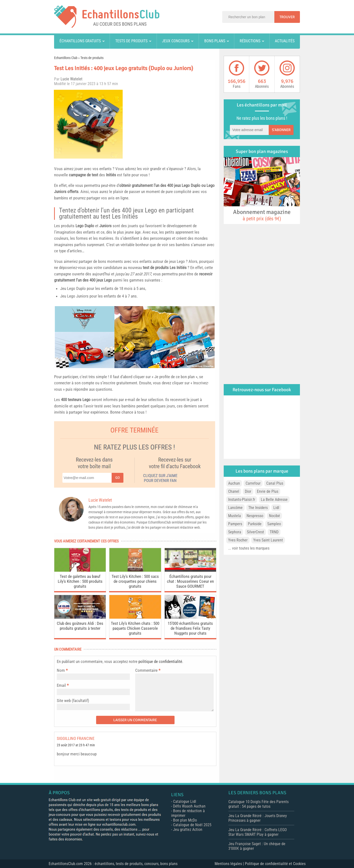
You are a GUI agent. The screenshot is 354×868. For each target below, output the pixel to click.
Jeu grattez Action (188, 830)
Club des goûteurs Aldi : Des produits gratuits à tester (80, 626)
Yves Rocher (238, 540)
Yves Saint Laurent (268, 540)
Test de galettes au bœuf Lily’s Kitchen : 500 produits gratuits (80, 581)
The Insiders (258, 508)
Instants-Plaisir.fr (242, 500)
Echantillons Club (66, 58)
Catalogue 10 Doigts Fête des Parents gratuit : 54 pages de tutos (258, 804)
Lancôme (235, 508)
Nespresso (255, 516)
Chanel (234, 491)
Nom (61, 670)
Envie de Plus (268, 491)
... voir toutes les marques (249, 548)
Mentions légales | (230, 864)
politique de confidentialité (160, 661)
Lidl (276, 508)
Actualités (285, 41)
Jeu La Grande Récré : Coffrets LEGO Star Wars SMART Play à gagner (258, 832)
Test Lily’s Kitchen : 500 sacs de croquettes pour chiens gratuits (135, 581)
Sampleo (274, 524)
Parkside (255, 524)
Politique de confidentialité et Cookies (275, 864)
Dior (248, 491)
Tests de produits (131, 41)
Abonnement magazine (262, 215)
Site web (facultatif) (73, 701)
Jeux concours (176, 41)
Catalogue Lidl (185, 801)
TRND (274, 532)
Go (118, 478)
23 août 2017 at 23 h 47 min (76, 745)
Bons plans (215, 41)
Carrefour (253, 483)
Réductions (250, 41)
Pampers (235, 524)
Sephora (235, 532)
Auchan (234, 483)
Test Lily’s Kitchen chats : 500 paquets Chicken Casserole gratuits (135, 628)
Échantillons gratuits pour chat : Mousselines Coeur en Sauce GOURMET (190, 581)
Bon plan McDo (185, 820)
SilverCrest (255, 532)
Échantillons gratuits (80, 41)
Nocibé (274, 516)
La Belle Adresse (274, 500)
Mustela (235, 516)
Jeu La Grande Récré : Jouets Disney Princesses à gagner (258, 818)
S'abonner (281, 130)
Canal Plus (275, 483)
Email (61, 685)
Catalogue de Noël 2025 (192, 825)
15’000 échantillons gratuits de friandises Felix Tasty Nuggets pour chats (190, 628)
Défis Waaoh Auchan (189, 806)
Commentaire (148, 670)
